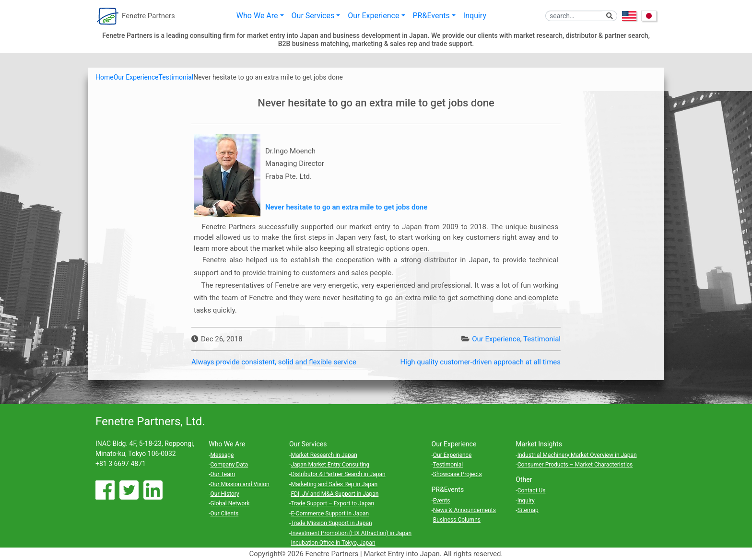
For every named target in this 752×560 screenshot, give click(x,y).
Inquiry (475, 16)
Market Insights (539, 444)
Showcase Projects (458, 474)
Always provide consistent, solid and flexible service (274, 362)
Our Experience (373, 16)
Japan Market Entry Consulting (330, 465)
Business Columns (457, 520)
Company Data (229, 465)
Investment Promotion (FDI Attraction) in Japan (351, 533)
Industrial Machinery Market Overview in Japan (577, 455)
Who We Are (257, 16)
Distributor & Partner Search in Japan (338, 474)
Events (442, 501)
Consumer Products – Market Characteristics (575, 465)
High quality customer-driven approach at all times (481, 362)
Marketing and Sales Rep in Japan (334, 484)
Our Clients (225, 513)
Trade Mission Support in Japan (331, 523)
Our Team (223, 474)
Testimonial (542, 339)
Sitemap (528, 510)
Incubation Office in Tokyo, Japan (333, 543)
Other (524, 479)
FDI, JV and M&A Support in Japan (335, 494)
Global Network (230, 503)
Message (222, 455)
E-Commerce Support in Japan (330, 513)
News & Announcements (464, 510)
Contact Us (532, 490)
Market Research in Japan (324, 455)
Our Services (313, 16)
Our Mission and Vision (240, 484)
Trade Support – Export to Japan (332, 503)
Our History (225, 494)
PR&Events (431, 16)
